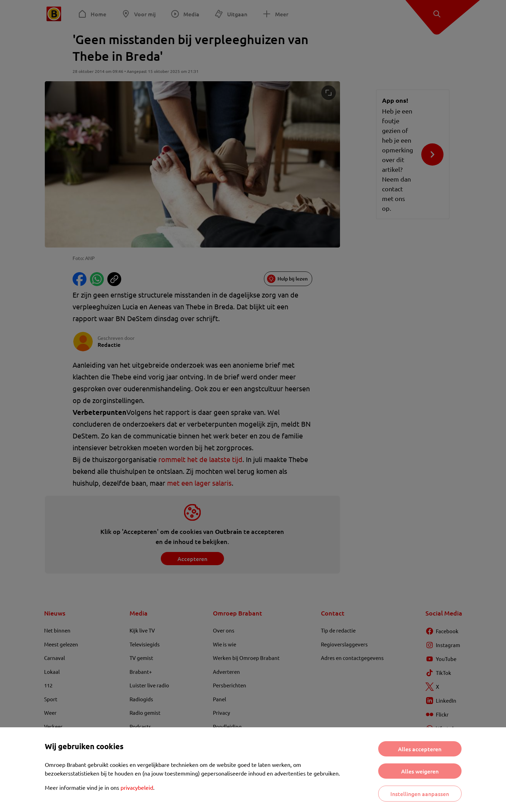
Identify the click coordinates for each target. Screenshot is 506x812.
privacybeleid (137, 787)
